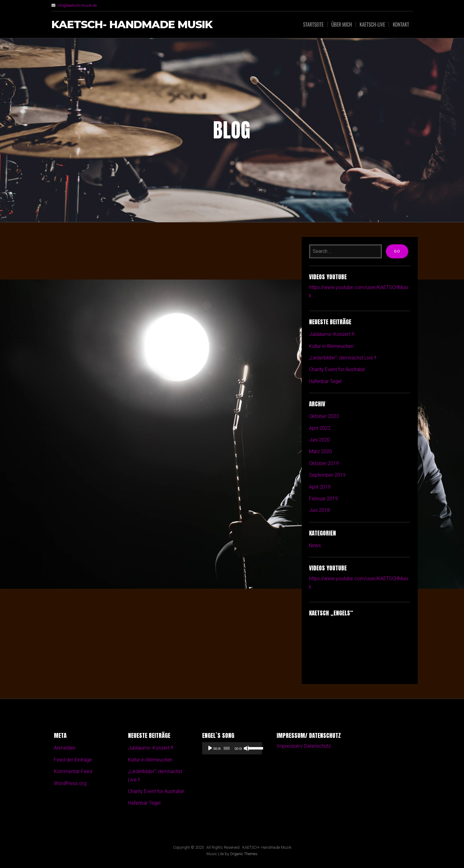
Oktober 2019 (324, 463)
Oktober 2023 (324, 416)
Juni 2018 (319, 510)
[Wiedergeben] (210, 748)
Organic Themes (244, 854)
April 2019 (320, 487)
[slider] (227, 748)
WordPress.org (70, 783)
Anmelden (65, 748)
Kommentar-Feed (73, 771)
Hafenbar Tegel (325, 381)
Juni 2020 (319, 440)
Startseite (313, 24)
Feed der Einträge (73, 760)
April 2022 (320, 428)
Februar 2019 (323, 499)
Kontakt (401, 24)
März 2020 (321, 451)
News (315, 545)
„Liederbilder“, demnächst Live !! (343, 358)
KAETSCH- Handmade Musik (132, 25)
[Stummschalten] (247, 748)
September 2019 (327, 475)
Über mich (342, 24)
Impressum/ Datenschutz (304, 746)
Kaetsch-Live (372, 24)
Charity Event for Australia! (337, 369)
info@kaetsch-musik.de (77, 5)
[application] (232, 748)
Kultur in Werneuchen (331, 346)
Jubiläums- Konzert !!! (332, 334)
